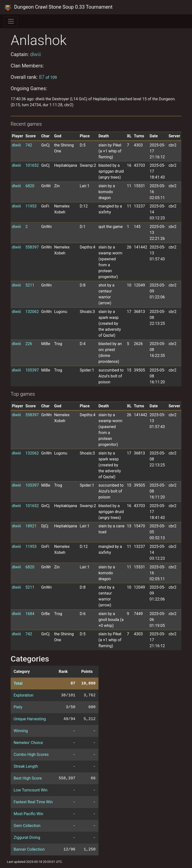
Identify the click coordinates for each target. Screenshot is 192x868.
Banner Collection (29, 849)
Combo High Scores (31, 754)
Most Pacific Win (28, 814)
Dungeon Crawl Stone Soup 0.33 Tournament (58, 7)
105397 (32, 370)
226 (29, 344)
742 (29, 145)
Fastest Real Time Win (33, 802)
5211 (30, 285)
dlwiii (35, 54)
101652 (32, 165)
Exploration (24, 695)
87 (48, 77)
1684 (30, 614)
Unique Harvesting (30, 719)
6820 (30, 186)
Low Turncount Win (31, 790)
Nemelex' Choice (28, 743)
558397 (32, 247)
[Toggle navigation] (11, 21)
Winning (21, 731)
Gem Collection (27, 826)
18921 (31, 526)
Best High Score (28, 778)
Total (18, 683)
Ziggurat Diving (27, 837)
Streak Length (26, 766)
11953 (31, 206)
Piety (18, 707)
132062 (32, 312)
